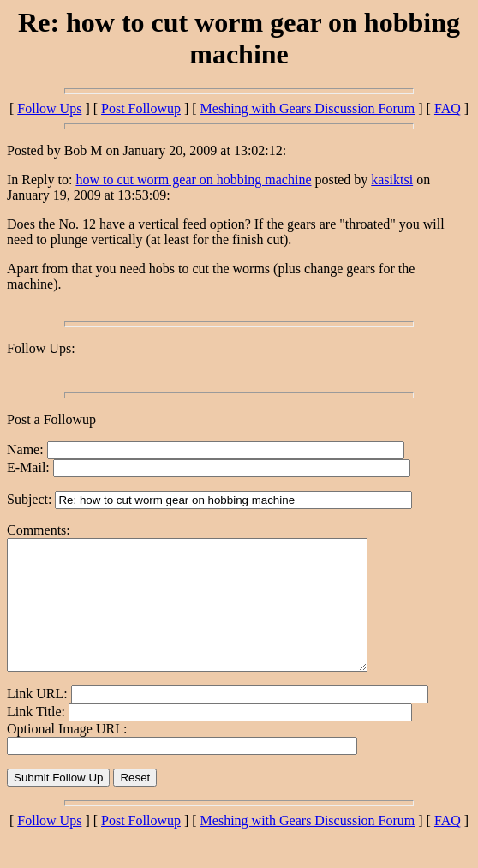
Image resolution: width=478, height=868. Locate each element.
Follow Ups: (41, 348)
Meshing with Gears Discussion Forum (308, 108)
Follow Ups (49, 108)
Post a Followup (51, 419)
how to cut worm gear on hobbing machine (193, 180)
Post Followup (141, 108)
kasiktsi (392, 180)
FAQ (448, 108)
